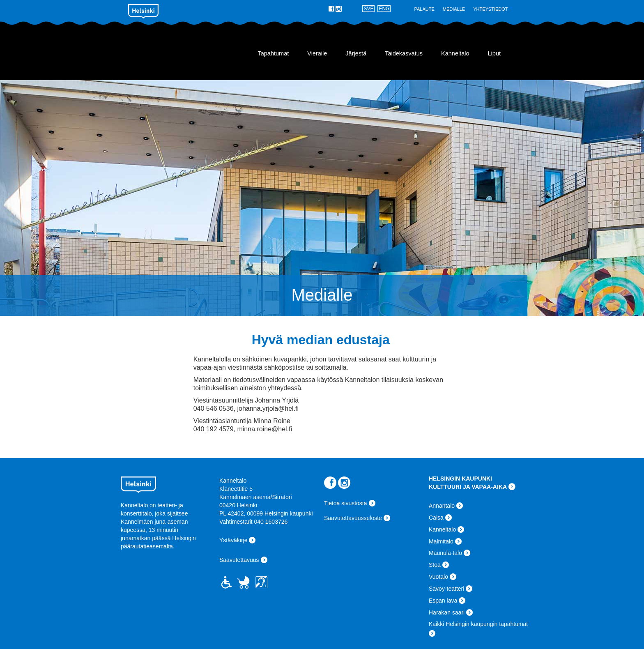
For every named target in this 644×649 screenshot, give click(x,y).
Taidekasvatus (404, 53)
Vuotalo (438, 577)
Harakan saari (447, 612)
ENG (384, 9)
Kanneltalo (177, 50)
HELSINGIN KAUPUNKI (460, 479)
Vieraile (317, 53)
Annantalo (442, 506)
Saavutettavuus (239, 560)
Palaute (424, 9)
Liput (494, 53)
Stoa (435, 565)
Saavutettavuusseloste (353, 518)
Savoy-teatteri (446, 589)
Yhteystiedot (490, 9)
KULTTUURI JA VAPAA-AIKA (468, 487)
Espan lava (443, 601)
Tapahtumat (273, 53)
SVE (368, 9)
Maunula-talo (445, 553)
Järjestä (356, 53)
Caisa (436, 518)
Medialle (454, 9)
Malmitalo (441, 541)
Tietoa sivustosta (346, 503)
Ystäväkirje (233, 540)
